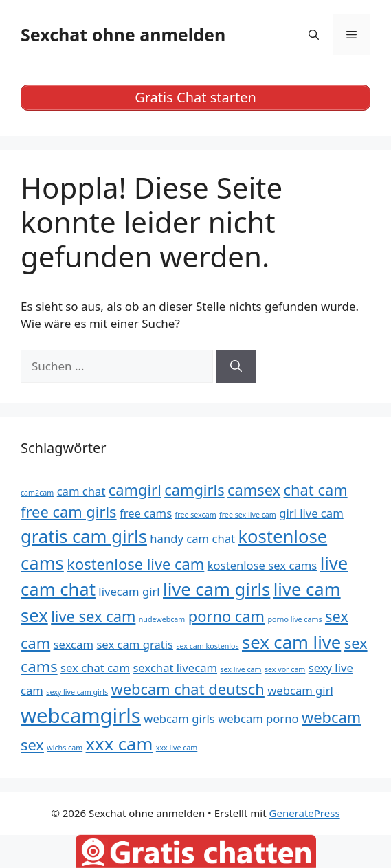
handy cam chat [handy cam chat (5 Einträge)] (192, 538)
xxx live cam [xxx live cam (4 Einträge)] (177, 748)
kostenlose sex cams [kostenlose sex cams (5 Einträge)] (262, 565)
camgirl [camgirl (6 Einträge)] (135, 490)
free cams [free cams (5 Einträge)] (146, 513)
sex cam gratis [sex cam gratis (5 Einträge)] (135, 644)
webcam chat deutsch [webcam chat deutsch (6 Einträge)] (188, 689)
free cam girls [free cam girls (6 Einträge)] (69, 512)
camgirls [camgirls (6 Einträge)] (194, 490)
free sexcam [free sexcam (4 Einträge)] (196, 515)
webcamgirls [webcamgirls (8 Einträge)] (81, 715)
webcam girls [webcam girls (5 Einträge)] (179, 719)
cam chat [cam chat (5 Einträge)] (81, 491)
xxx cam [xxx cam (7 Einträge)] (120, 744)
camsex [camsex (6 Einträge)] (254, 490)
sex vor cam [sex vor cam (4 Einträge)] (285, 669)
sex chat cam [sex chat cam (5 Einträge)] (95, 668)
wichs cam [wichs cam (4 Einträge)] (65, 748)
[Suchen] (236, 366)
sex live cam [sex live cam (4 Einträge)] (241, 669)
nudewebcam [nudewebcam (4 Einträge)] (162, 619)
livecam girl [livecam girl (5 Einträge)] (129, 591)
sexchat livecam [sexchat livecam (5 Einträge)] (175, 668)
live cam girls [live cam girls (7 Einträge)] (216, 589)
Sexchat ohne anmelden (123, 34)
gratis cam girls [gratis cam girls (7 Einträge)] (84, 536)
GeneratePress (305, 813)
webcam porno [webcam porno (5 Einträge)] (258, 719)
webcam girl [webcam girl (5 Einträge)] (300, 690)
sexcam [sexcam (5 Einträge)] (74, 644)
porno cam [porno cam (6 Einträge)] (226, 616)
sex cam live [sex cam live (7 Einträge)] (291, 642)
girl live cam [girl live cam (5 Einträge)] (311, 513)
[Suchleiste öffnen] (314, 34)
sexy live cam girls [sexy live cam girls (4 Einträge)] (77, 692)
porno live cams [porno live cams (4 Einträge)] (294, 619)
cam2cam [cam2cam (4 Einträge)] (37, 493)
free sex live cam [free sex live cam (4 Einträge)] (248, 515)
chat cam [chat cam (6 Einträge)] (316, 490)
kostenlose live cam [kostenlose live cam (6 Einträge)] (135, 564)
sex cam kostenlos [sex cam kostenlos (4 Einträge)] (207, 646)
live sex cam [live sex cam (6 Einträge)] (93, 616)
